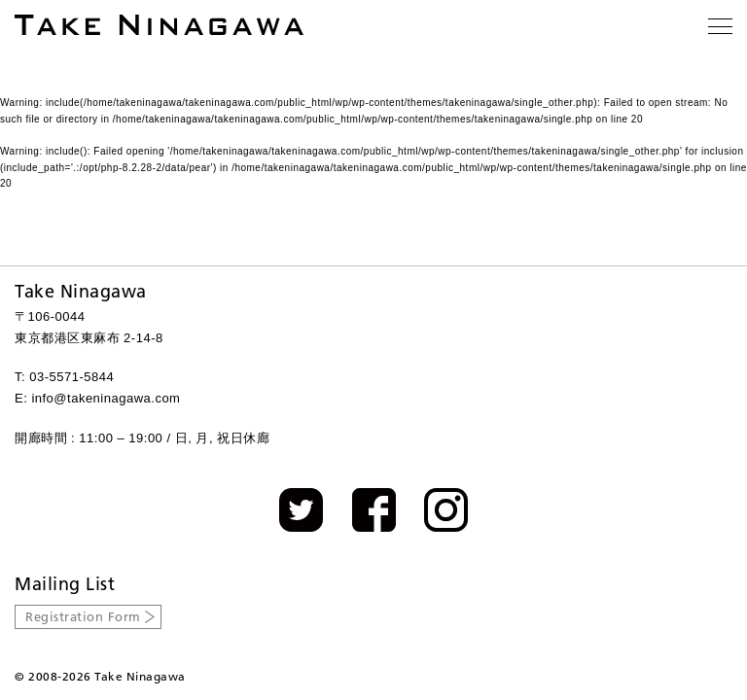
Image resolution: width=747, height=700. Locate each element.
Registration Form (83, 616)
